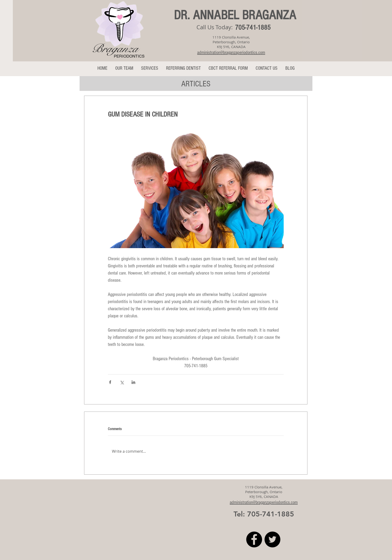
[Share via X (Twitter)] (122, 382)
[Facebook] (254, 539)
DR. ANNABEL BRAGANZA (235, 15)
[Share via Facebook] (110, 382)
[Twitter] (272, 539)
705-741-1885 (253, 28)
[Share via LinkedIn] (133, 382)
